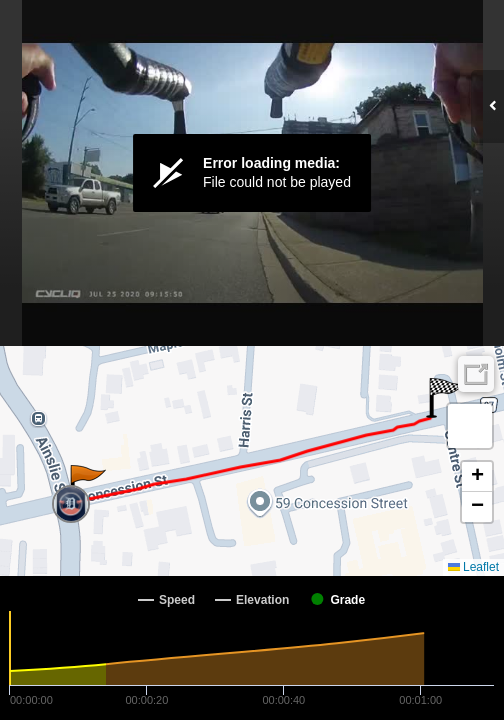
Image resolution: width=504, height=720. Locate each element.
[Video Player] (252, 173)
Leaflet (473, 567)
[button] (86, 485)
